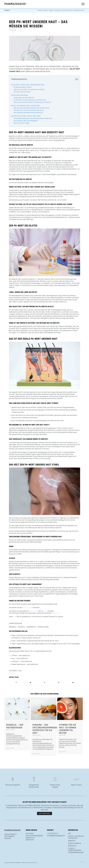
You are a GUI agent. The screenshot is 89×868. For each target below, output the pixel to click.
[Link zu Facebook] (83, 862)
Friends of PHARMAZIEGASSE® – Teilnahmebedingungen (76, 850)
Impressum (72, 841)
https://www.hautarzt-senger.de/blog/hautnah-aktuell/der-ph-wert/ (35, 641)
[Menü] (83, 4)
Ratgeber (7, 10)
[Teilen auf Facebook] (16, 683)
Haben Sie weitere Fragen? (22, 123)
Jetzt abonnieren (44, 813)
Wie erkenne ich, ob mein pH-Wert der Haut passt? (29, 110)
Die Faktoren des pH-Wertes (22, 92)
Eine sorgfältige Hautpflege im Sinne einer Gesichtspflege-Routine (47, 520)
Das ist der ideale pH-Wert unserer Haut (26, 106)
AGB (69, 834)
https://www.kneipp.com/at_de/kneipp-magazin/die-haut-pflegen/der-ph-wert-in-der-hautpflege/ (46, 644)
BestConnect (34, 863)
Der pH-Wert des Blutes (20, 95)
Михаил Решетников (18, 664)
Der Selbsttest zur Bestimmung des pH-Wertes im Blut (30, 100)
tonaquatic (15, 661)
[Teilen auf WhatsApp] (45, 683)
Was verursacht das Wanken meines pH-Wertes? (28, 113)
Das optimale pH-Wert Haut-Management (26, 121)
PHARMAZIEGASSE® (15, 624)
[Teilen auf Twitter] (30, 683)
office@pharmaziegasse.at (56, 836)
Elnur (13, 659)
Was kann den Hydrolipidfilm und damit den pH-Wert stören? (32, 108)
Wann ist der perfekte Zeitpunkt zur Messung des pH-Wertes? (32, 102)
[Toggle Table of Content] (76, 79)
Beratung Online (27, 608)
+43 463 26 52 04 (53, 834)
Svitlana (14, 656)
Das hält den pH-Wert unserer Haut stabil (26, 116)
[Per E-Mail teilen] (73, 683)
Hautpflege (13, 30)
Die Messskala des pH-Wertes (23, 87)
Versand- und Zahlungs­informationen (76, 837)
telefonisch (33, 611)
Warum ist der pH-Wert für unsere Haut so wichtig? (29, 90)
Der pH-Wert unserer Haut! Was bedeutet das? (28, 85)
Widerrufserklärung (75, 843)
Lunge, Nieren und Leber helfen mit (24, 98)
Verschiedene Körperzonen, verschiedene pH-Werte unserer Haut (33, 118)
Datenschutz (72, 846)
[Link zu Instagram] (81, 862)
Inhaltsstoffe (10, 730)
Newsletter (55, 613)
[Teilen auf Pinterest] (59, 683)
